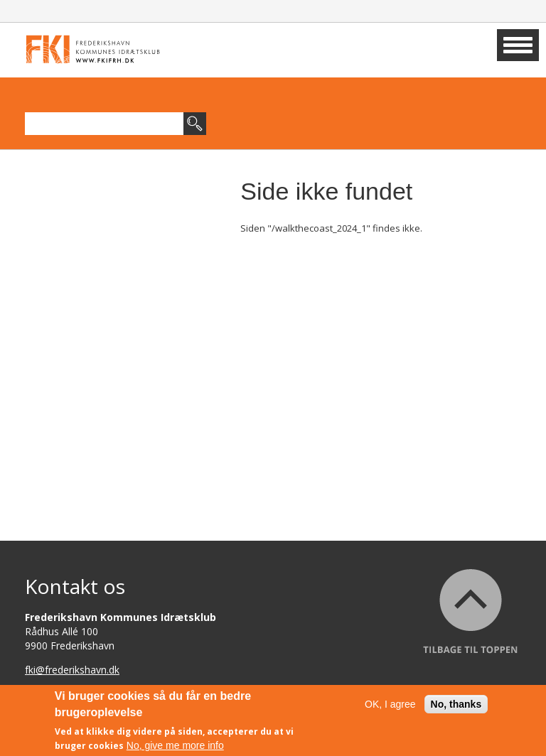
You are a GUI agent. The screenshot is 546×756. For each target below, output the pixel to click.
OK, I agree (390, 706)
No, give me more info (175, 747)
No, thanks (456, 706)
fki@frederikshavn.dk (72, 670)
